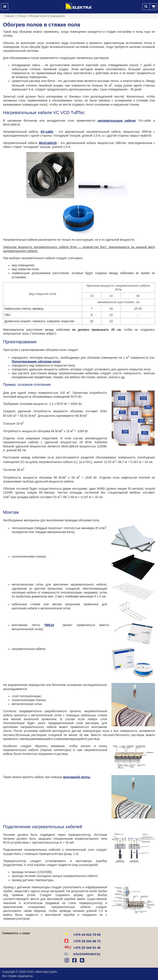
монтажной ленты (76, 777)
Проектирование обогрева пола (36, 362)
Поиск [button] (146, 7)
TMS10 (49, 625)
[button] (153, 7)
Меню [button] (5, 7)
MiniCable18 (48, 143)
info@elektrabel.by (87, 954)
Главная (9, 16)
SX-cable (47, 132)
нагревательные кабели (116, 121)
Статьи (21, 16)
